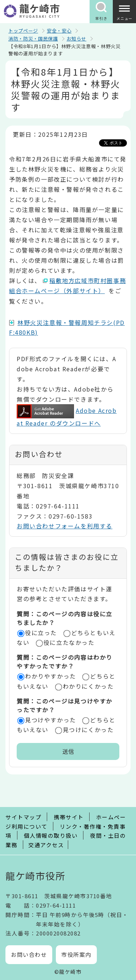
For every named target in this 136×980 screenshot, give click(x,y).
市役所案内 (76, 954)
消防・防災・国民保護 (33, 39)
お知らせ (77, 39)
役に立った (41, 633)
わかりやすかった (51, 676)
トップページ (23, 31)
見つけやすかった (51, 720)
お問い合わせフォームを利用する (65, 526)
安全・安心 (59, 31)
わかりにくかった (88, 686)
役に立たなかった (69, 642)
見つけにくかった (88, 730)
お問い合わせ (29, 954)
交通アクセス (46, 845)
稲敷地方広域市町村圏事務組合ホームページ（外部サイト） (67, 286)
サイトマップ (23, 817)
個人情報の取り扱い (51, 835)
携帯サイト (69, 817)
